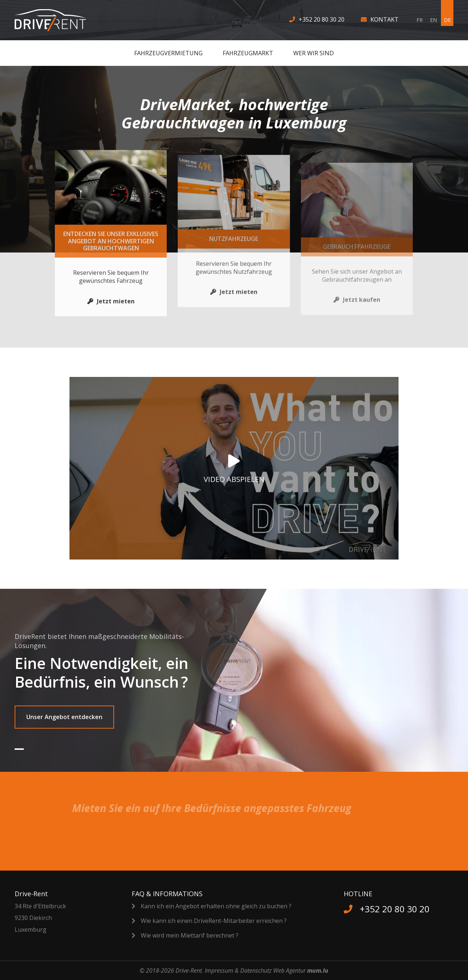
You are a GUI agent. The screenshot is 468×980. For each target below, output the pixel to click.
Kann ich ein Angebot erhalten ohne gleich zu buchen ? (216, 906)
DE (447, 20)
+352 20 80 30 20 (322, 19)
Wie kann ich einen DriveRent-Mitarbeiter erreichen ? (214, 921)
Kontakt (384, 19)
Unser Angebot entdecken (64, 717)
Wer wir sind (314, 53)
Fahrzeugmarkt (248, 53)
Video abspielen (234, 479)
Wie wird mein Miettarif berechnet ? (190, 935)
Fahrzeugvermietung (168, 53)
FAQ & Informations (167, 894)
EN (433, 20)
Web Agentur (289, 970)
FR (420, 20)
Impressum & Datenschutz (238, 970)
